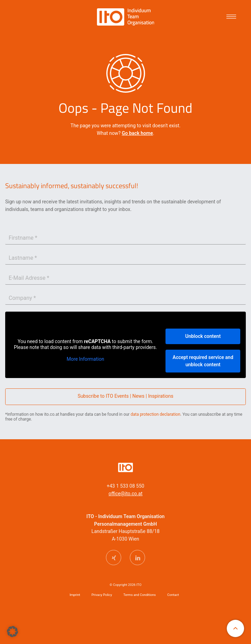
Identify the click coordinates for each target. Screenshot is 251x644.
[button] (12, 632)
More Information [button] (85, 359)
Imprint (75, 595)
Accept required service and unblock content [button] (203, 361)
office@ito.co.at (126, 494)
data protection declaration (155, 414)
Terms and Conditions (140, 595)
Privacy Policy (102, 595)
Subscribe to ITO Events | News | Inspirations (125, 396)
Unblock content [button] (203, 336)
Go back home (137, 133)
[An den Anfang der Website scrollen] (235, 628)
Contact (173, 595)
